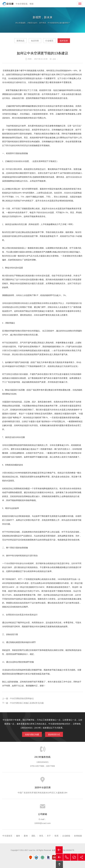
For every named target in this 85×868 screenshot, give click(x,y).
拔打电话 (67, 857)
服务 (18, 836)
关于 (49, 836)
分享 (81, 857)
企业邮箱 (66, 836)
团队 (34, 836)
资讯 (41, 836)
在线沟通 (74, 857)
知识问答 (35, 41)
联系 (57, 836)
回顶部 (59, 864)
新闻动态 (21, 41)
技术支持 (64, 41)
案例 (26, 836)
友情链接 (78, 836)
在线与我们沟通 (32, 735)
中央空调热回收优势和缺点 (22, 698)
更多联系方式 (54, 735)
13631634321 (43, 762)
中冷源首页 (7, 836)
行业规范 (49, 41)
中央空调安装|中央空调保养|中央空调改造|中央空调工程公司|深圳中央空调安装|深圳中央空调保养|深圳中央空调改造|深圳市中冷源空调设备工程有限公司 (8, 4)
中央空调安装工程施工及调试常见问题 (27, 703)
